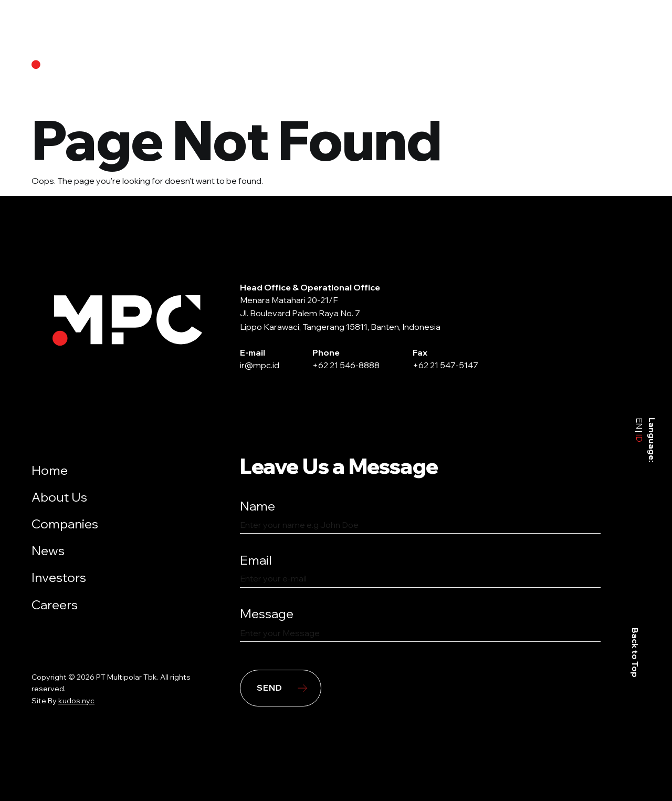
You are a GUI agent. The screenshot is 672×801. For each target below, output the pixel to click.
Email (256, 560)
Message (267, 613)
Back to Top (636, 653)
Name (258, 506)
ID (639, 437)
